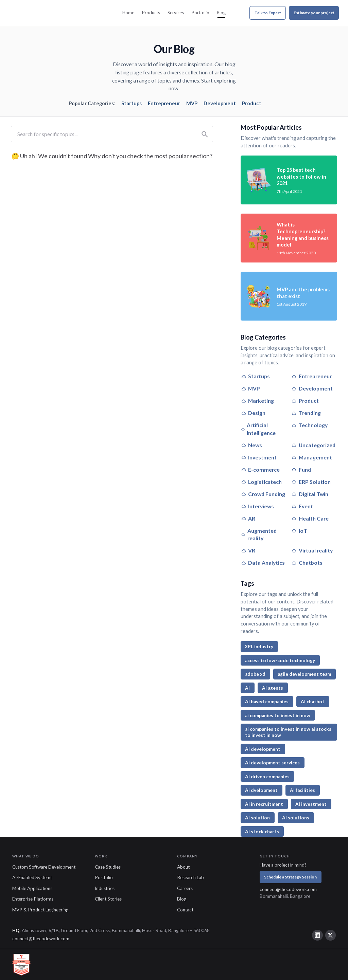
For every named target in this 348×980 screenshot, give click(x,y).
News (251, 445)
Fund (301, 469)
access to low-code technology (280, 660)
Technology (309, 425)
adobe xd (255, 674)
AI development (263, 749)
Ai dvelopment (261, 790)
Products (151, 13)
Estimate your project (314, 13)
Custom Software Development (44, 867)
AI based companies (267, 702)
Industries (105, 888)
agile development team (304, 674)
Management (311, 457)
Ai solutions (296, 818)
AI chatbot (313, 702)
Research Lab (190, 877)
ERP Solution (311, 482)
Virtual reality (312, 550)
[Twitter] (331, 935)
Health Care (310, 518)
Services (176, 13)
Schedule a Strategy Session (290, 877)
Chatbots (307, 562)
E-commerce (260, 469)
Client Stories (108, 899)
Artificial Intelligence (258, 429)
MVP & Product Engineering (40, 910)
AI (247, 688)
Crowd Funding (263, 494)
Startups (132, 103)
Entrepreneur (164, 103)
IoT (299, 531)
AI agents (273, 688)
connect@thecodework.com (288, 889)
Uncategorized (313, 445)
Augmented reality (259, 534)
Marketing (257, 401)
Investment (259, 457)
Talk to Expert (268, 13)
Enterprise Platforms (33, 899)
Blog (221, 13)
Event (302, 506)
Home (128, 13)
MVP (192, 103)
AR (248, 518)
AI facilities (302, 790)
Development (220, 103)
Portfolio (201, 13)
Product (252, 103)
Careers (185, 888)
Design (253, 413)
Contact (185, 910)
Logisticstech (261, 482)
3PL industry (259, 647)
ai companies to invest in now (278, 715)
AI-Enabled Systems (32, 877)
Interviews (257, 506)
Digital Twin (310, 494)
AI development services (272, 763)
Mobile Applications (32, 888)
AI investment (311, 804)
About (183, 867)
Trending (306, 413)
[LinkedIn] (317, 935)
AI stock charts (262, 832)
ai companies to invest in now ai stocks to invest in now (288, 732)
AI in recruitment (264, 804)
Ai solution (257, 818)
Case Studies (108, 867)
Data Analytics (263, 562)
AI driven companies (267, 777)
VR (248, 550)
